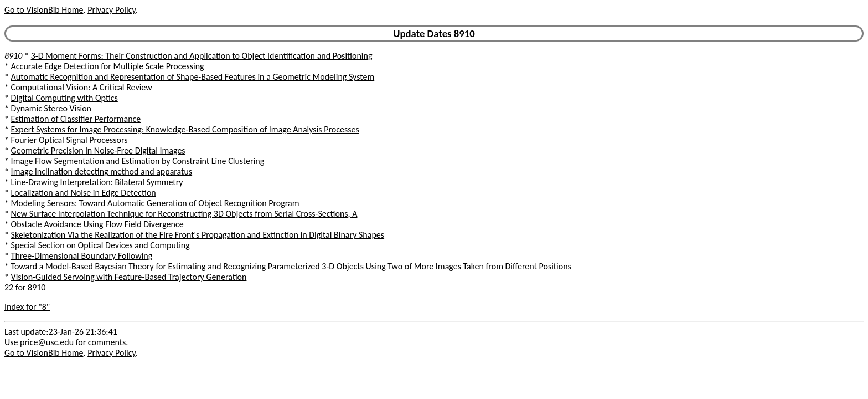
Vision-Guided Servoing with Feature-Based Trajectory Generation (129, 277)
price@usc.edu (47, 342)
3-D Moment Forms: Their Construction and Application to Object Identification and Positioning (202, 56)
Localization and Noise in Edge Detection (84, 193)
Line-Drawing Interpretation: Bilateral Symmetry (97, 182)
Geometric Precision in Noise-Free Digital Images (98, 150)
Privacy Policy (111, 10)
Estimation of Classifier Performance (76, 119)
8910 (13, 56)
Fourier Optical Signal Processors (69, 140)
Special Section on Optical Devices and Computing (100, 245)
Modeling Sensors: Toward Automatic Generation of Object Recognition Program (155, 203)
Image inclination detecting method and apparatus (102, 172)
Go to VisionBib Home (44, 10)
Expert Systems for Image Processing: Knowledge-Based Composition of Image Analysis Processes (185, 129)
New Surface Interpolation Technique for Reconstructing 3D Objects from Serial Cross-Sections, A (184, 214)
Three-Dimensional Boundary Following (82, 256)
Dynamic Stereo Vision (51, 108)
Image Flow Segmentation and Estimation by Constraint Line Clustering (138, 161)
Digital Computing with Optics (64, 98)
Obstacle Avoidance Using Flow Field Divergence (97, 224)
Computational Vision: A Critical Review (82, 87)
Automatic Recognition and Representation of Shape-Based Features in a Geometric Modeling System (193, 77)
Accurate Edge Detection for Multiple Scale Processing (108, 66)
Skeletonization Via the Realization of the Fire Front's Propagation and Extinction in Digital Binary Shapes (198, 235)
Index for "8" (27, 307)
